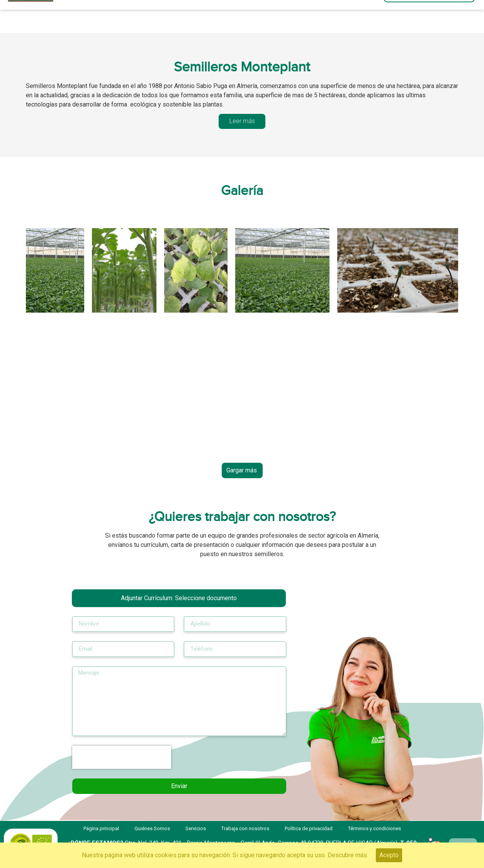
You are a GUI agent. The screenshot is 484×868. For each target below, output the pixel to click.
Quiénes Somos (227, 17)
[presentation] (122, 757)
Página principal (95, 17)
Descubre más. (348, 855)
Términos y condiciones (374, 828)
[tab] (242, 121)
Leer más (242, 121)
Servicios (161, 17)
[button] (429, 17)
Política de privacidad (309, 828)
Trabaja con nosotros (309, 17)
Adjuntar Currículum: (179, 598)
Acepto (389, 855)
